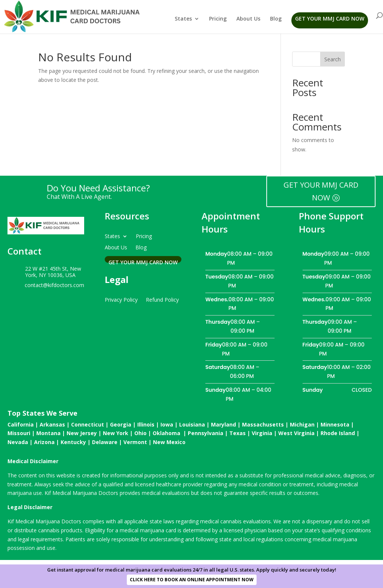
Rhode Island (338, 433)
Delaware (105, 442)
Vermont (135, 442)
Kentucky (73, 442)
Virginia (262, 433)
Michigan (302, 424)
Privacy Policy (121, 299)
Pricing (218, 19)
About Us (248, 19)
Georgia (121, 424)
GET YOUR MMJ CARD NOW (321, 191)
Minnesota (335, 424)
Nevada (18, 442)
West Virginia (296, 433)
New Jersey (82, 433)
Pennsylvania (206, 433)
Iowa (167, 424)
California (21, 424)
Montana (48, 433)
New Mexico (169, 442)
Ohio (140, 433)
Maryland (223, 424)
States (183, 19)
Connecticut (88, 424)
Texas (238, 433)
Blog (276, 19)
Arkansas (52, 424)
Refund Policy (162, 299)
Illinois (146, 424)
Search (333, 59)
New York (116, 433)
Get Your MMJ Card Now (330, 19)
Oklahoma (166, 433)
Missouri (19, 433)
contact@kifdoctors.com (54, 285)
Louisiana (192, 424)
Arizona (44, 442)
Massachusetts (263, 424)
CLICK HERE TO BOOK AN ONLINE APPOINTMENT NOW (192, 580)
